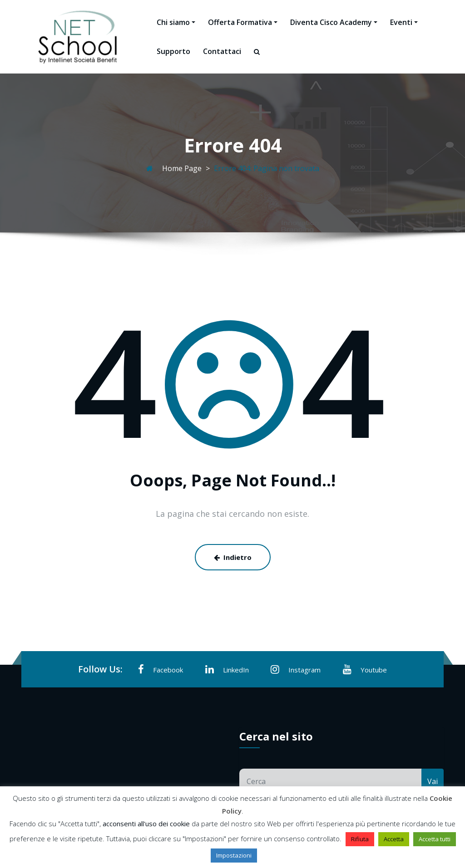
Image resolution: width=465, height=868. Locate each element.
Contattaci (222, 51)
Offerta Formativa (243, 22)
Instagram (296, 669)
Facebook (161, 669)
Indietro (233, 557)
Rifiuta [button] (360, 839)
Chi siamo (176, 22)
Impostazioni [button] (234, 855)
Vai (433, 781)
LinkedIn (227, 669)
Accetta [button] (394, 839)
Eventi (404, 22)
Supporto (173, 51)
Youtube (365, 669)
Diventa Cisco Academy (334, 22)
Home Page (182, 168)
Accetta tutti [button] (435, 839)
